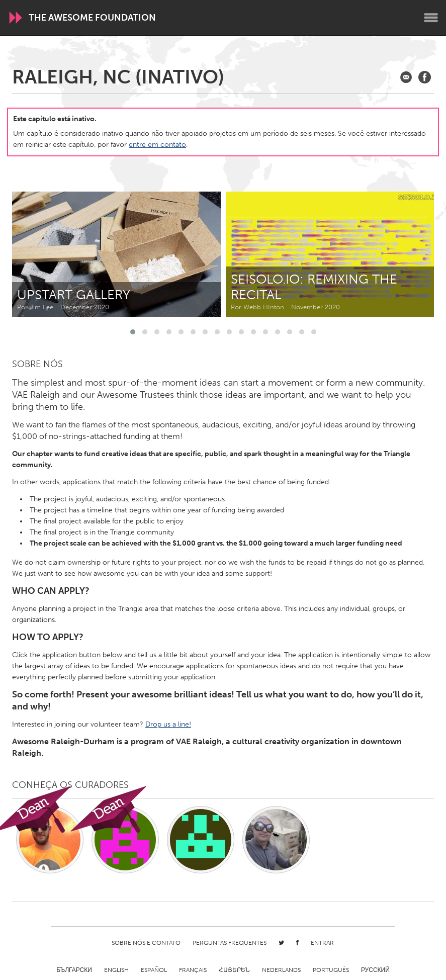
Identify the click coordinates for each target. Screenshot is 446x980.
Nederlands (281, 970)
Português (331, 970)
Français (193, 970)
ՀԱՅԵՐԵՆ (234, 970)
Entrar (322, 943)
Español (154, 970)
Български (74, 970)
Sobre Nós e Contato (146, 943)
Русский (375, 970)
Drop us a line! (168, 724)
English (116, 970)
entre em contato (157, 145)
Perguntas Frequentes (230, 943)
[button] (133, 332)
